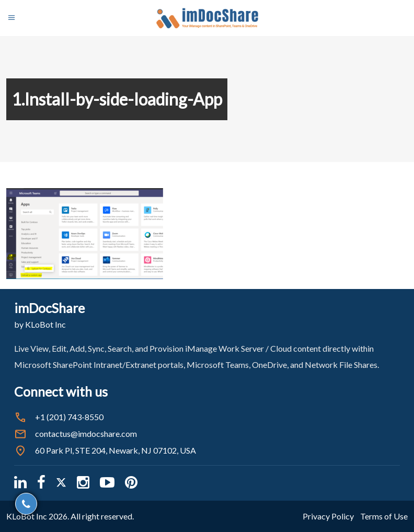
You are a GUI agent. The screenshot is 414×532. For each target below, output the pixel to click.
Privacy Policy (328, 516)
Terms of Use (384, 516)
